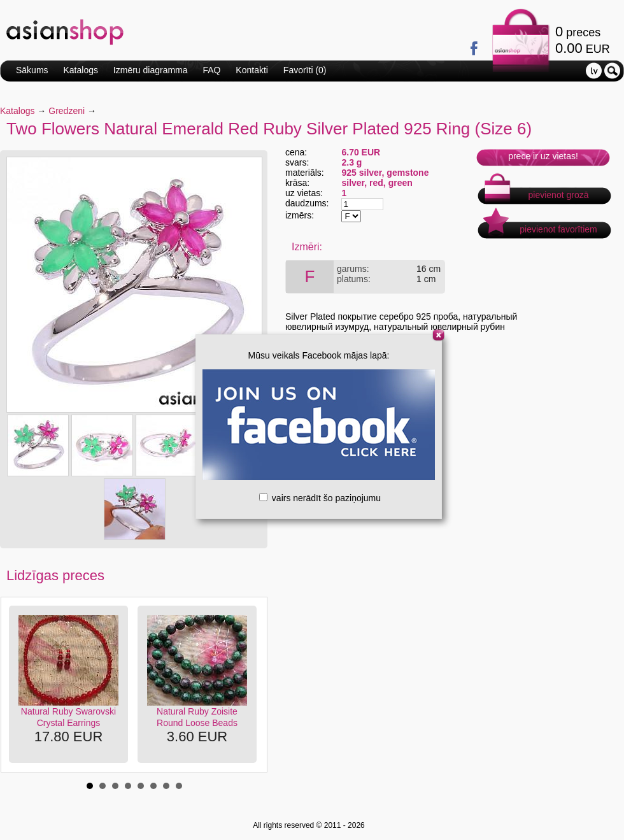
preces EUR (583, 40)
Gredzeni (67, 111)
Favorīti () (305, 70)
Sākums (32, 70)
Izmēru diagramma (151, 70)
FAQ (211, 70)
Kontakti (252, 70)
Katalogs (80, 70)
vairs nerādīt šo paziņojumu (320, 498)
